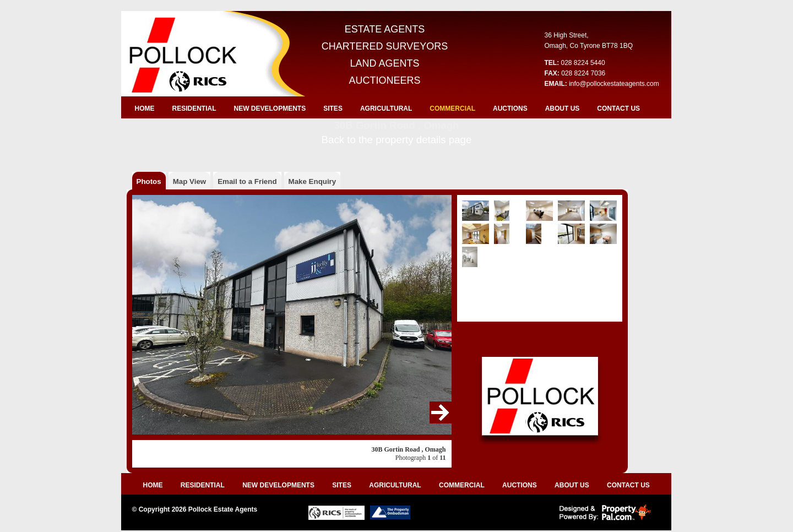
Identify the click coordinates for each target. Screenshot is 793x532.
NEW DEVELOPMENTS (270, 108)
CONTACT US (618, 108)
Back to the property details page (397, 140)
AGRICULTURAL (386, 108)
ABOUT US (563, 108)
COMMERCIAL (452, 108)
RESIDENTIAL (194, 108)
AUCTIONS (510, 108)
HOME (145, 108)
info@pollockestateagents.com (614, 84)
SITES (333, 108)
